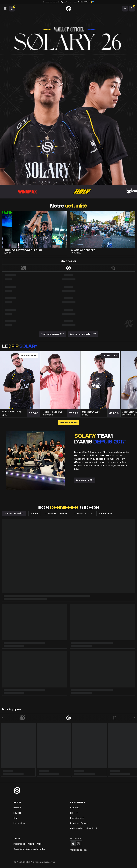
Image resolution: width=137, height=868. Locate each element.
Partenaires (19, 823)
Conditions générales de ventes (29, 849)
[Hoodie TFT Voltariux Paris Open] (60, 380)
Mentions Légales (79, 823)
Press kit (74, 813)
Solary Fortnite (83, 514)
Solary (35, 514)
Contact (75, 808)
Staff (16, 818)
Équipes (17, 813)
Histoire (17, 808)
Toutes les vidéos (14, 514)
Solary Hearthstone (56, 514)
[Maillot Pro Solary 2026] (20, 380)
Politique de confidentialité (84, 828)
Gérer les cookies (79, 850)
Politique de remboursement (28, 844)
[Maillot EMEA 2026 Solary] (100, 380)
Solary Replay (106, 514)
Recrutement (77, 818)
